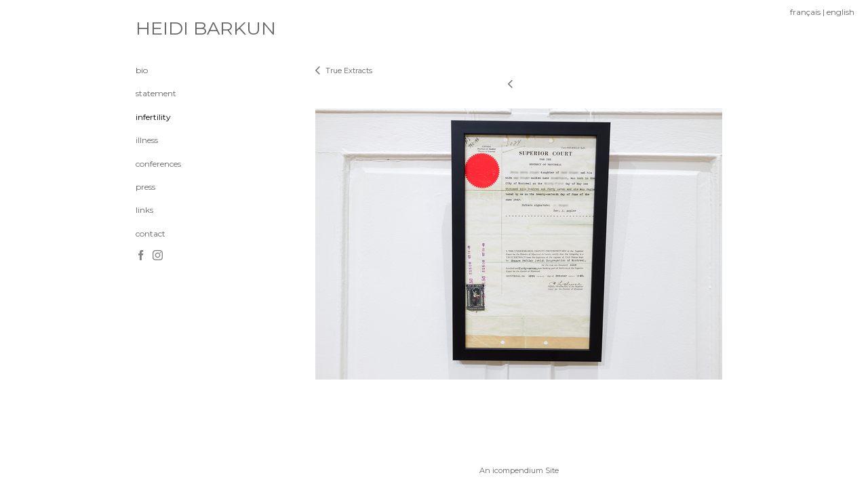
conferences (158, 164)
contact (151, 233)
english (841, 12)
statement (156, 93)
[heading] (170, 28)
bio (142, 70)
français (805, 12)
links (144, 210)
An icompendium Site (519, 470)
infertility (153, 117)
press (145, 187)
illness (147, 140)
